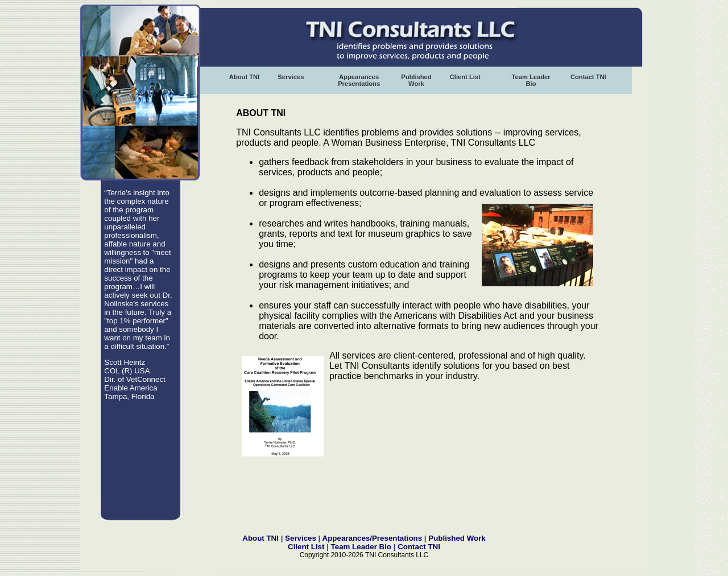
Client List (465, 77)
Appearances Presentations (359, 80)
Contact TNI (588, 77)
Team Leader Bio (531, 80)
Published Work (416, 80)
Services (291, 77)
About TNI (244, 77)
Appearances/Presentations (373, 538)
